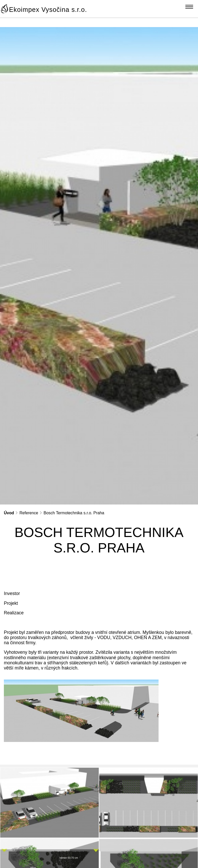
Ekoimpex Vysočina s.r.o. (48, 10)
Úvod (9, 513)
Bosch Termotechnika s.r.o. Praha (74, 513)
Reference (29, 513)
